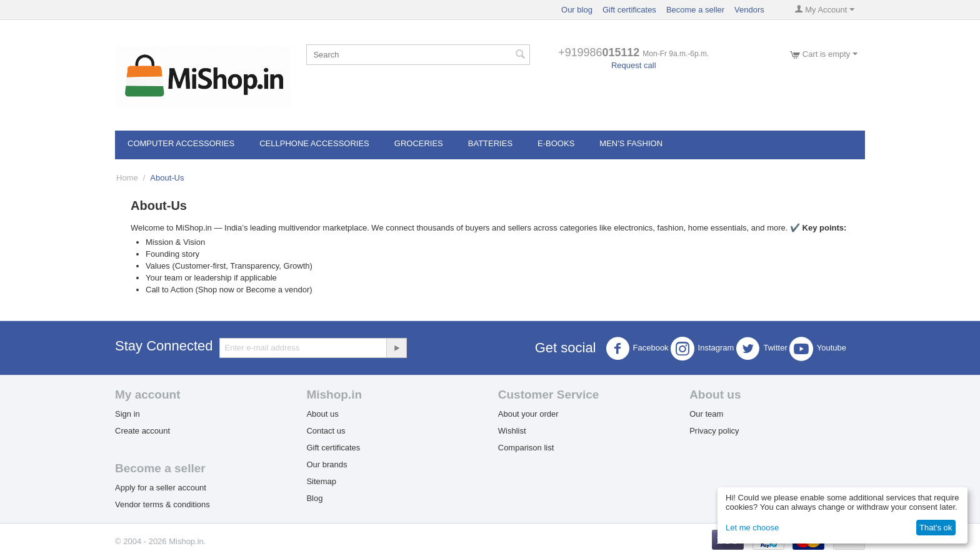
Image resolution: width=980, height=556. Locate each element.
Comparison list (526, 448)
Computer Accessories (181, 143)
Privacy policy (714, 431)
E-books (556, 143)
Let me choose (752, 528)
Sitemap (321, 481)
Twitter (761, 349)
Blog (314, 498)
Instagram (702, 349)
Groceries (419, 143)
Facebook (637, 349)
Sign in (127, 414)
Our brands (327, 464)
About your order (528, 414)
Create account (142, 431)
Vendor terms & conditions (162, 504)
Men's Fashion (631, 143)
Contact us (326, 431)
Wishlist (512, 431)
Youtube (818, 349)
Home (127, 178)
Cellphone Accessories (314, 143)
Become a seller (695, 10)
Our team (706, 414)
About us (322, 414)
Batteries (490, 143)
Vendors (749, 10)
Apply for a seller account (161, 488)
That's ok (936, 528)
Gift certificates (629, 10)
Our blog (577, 10)
